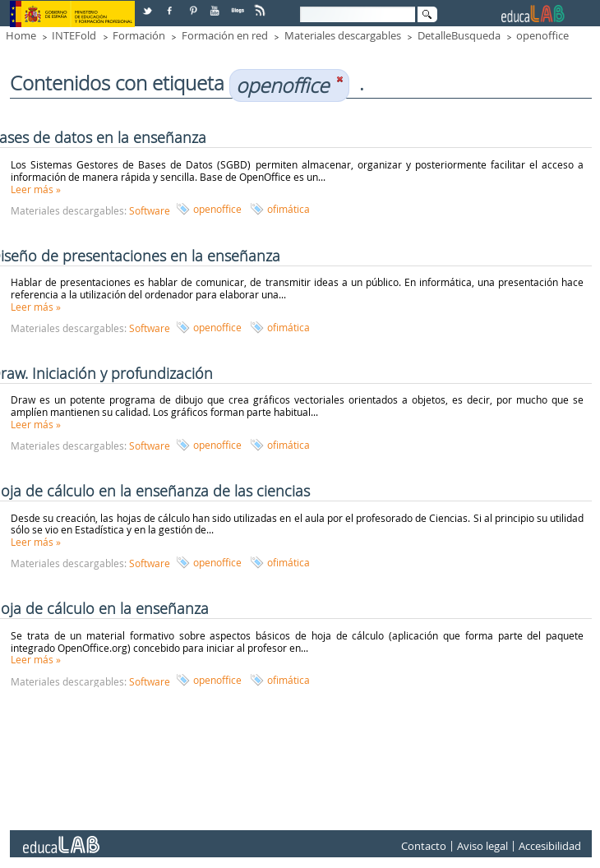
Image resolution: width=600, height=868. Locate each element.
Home (21, 35)
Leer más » (36, 189)
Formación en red (225, 35)
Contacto (424, 846)
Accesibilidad (550, 846)
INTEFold (74, 35)
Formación (139, 35)
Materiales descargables (343, 35)
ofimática (288, 209)
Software (150, 210)
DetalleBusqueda (459, 35)
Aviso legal (482, 846)
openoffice (542, 35)
